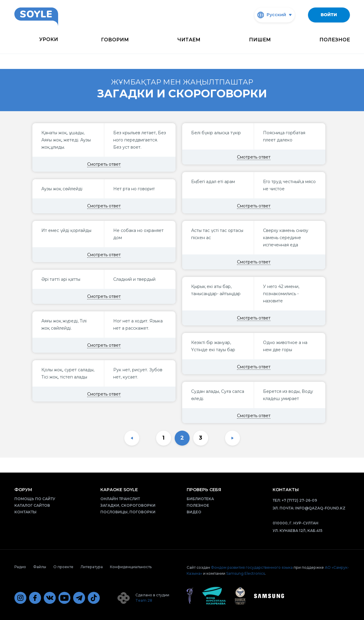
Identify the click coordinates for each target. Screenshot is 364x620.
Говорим (115, 40)
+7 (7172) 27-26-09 (299, 500)
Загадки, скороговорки (128, 505)
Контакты (25, 512)
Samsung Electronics (246, 573)
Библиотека (200, 499)
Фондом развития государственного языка (252, 567)
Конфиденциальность (131, 567)
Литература (92, 567)
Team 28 (144, 600)
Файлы (40, 567)
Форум (23, 490)
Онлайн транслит (120, 499)
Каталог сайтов (32, 505)
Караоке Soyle (119, 490)
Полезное (335, 40)
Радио (20, 567)
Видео (194, 512)
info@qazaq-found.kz (320, 508)
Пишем (260, 40)
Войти (329, 15)
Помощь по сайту (35, 499)
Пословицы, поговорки (128, 512)
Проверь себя (204, 490)
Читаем (189, 40)
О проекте (63, 567)
